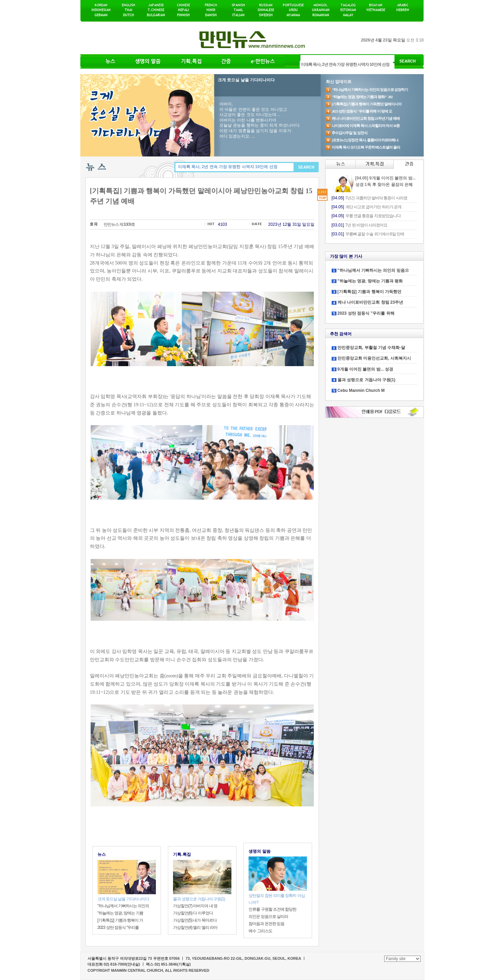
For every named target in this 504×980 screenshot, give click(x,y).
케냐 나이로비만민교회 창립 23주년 (370, 302)
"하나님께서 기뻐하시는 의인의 (123, 906)
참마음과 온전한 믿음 (266, 924)
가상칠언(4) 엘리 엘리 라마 (195, 927)
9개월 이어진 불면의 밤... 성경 (365, 369)
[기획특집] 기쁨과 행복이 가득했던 (369, 292)
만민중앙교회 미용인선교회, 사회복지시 (374, 358)
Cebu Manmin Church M (361, 390)
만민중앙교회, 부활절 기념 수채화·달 (371, 348)
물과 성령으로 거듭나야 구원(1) (366, 380)
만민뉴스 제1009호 (119, 224)
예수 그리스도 (260, 931)
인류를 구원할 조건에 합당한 (272, 909)
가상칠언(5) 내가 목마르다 (195, 920)
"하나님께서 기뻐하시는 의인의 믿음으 (373, 270)
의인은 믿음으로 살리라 (268, 917)
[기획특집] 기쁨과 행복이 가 (120, 920)
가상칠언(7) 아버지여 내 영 (195, 906)
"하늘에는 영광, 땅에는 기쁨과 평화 (370, 281)
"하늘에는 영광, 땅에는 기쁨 (121, 913)
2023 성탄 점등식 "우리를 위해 (366, 313)
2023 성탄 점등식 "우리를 (118, 927)
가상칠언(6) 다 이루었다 (193, 913)
